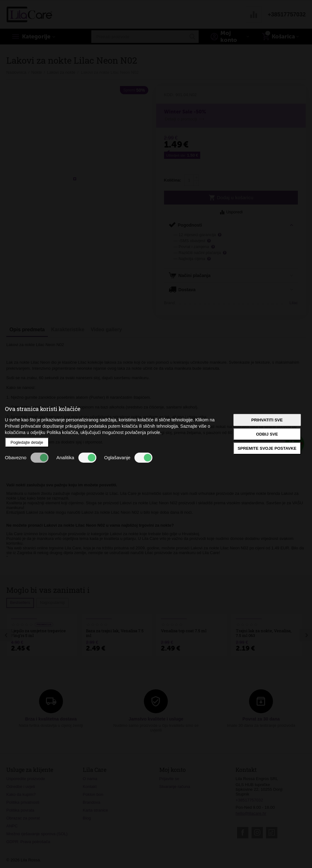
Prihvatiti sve (267, 420)
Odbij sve (267, 434)
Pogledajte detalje (27, 442)
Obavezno (27, 458)
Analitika (76, 458)
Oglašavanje (128, 458)
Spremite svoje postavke (267, 448)
